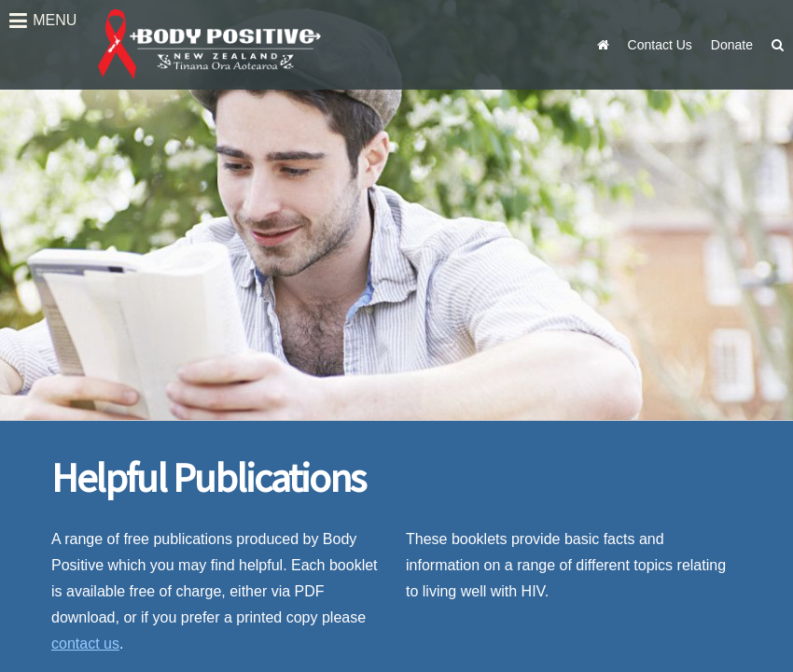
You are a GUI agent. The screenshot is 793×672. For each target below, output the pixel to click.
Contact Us (660, 45)
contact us (85, 644)
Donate (732, 45)
